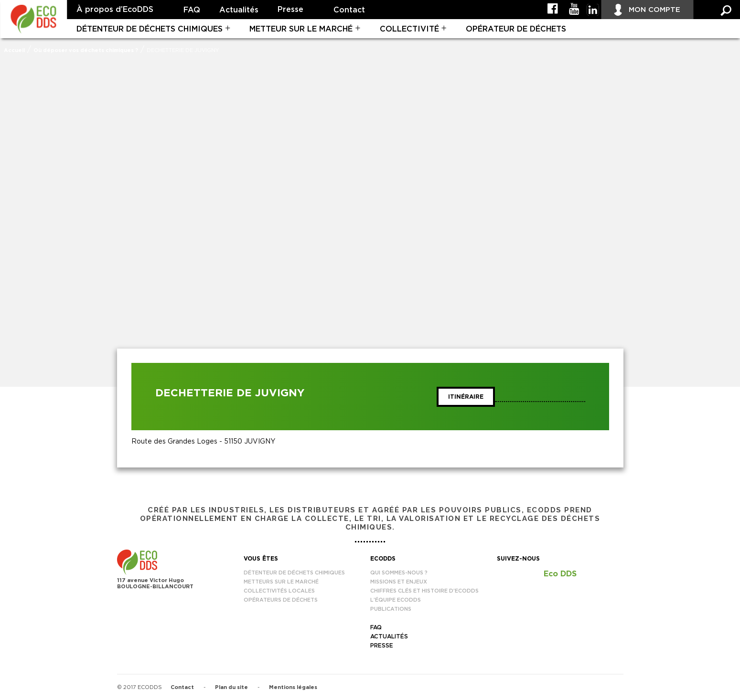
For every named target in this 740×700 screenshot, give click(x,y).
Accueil (14, 50)
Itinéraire (466, 397)
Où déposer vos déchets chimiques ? (86, 50)
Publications (391, 609)
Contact (349, 10)
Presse (290, 10)
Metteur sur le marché (301, 29)
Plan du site (231, 687)
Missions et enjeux (399, 582)
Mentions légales (293, 687)
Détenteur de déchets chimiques (150, 29)
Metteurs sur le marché (281, 582)
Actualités (239, 10)
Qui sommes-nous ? (399, 573)
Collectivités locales (279, 591)
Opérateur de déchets (516, 29)
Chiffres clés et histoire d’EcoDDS (424, 591)
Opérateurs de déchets (281, 600)
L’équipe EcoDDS (396, 600)
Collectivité (409, 29)
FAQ (192, 10)
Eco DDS (560, 574)
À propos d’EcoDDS (115, 10)
